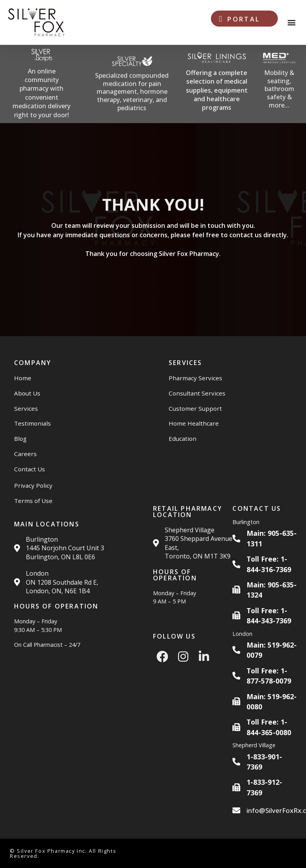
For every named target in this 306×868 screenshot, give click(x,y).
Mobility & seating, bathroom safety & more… (279, 89)
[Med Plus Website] (279, 84)
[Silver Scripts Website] (41, 84)
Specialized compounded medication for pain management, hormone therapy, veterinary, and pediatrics (132, 92)
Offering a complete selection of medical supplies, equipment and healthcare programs (217, 90)
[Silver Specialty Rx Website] (132, 84)
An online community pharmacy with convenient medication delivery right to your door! (41, 93)
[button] (292, 22)
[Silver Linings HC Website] (217, 84)
